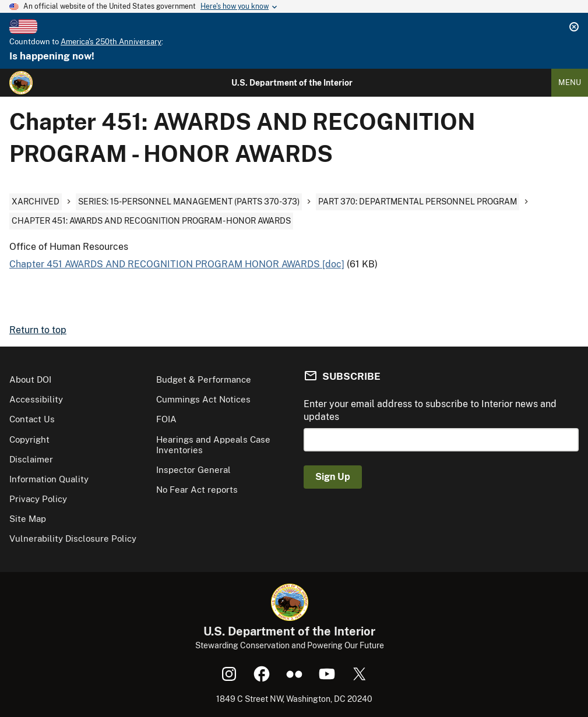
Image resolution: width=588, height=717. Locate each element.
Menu (570, 82)
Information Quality (49, 479)
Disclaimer (31, 459)
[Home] (21, 83)
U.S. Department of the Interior (292, 83)
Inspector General (193, 470)
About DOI (30, 379)
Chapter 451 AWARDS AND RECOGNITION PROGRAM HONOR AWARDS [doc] (177, 264)
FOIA (166, 419)
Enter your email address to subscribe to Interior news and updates (430, 410)
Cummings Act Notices (203, 399)
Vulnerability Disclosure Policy (73, 538)
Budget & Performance (204, 379)
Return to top (38, 330)
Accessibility (36, 399)
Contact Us (32, 419)
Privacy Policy (38, 499)
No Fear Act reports (197, 490)
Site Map (28, 519)
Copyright (29, 439)
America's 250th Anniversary (111, 42)
